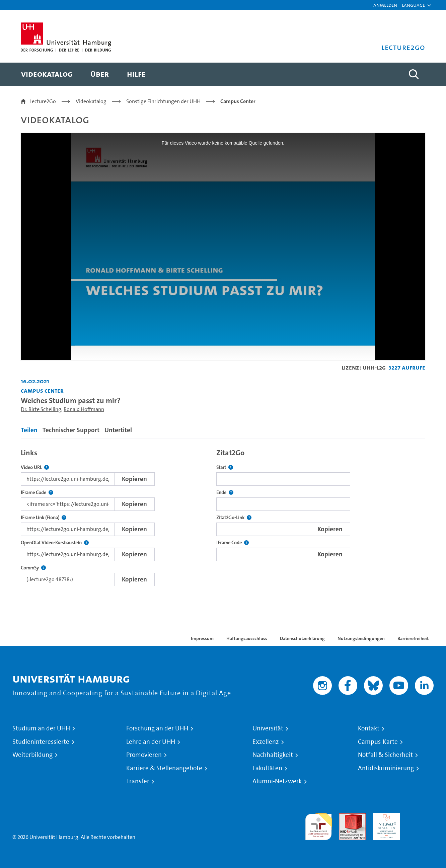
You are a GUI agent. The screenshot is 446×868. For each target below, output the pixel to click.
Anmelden (385, 5)
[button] (413, 5)
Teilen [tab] (29, 430)
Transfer (138, 781)
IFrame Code (37, 493)
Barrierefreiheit (413, 638)
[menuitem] (47, 74)
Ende (225, 493)
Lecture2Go (43, 101)
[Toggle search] (414, 74)
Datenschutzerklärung (302, 638)
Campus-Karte (378, 742)
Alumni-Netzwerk (277, 781)
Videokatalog (91, 101)
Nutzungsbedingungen (361, 638)
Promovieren (144, 755)
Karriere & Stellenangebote (164, 768)
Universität (268, 728)
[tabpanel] (223, 516)
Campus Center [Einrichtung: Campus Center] (42, 390)
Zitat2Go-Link (234, 518)
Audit (345, 817)
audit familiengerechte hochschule (319, 825)
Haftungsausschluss (247, 638)
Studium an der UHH (41, 728)
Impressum (202, 638)
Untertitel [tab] (118, 430)
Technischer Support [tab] (71, 430)
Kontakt (369, 728)
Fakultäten (267, 768)
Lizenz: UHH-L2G (364, 367)
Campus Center (238, 101)
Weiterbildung (32, 755)
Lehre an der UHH (151, 742)
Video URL (35, 467)
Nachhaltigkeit (273, 755)
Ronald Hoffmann (84, 409)
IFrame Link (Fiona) (44, 518)
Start (225, 467)
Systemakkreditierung (420, 817)
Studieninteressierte (41, 742)
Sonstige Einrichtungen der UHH (163, 101)
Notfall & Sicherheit (385, 755)
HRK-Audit (385, 817)
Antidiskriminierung (386, 768)
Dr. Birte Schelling (41, 409)
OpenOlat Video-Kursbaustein (55, 543)
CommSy (33, 568)
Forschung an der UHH (157, 728)
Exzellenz (266, 742)
